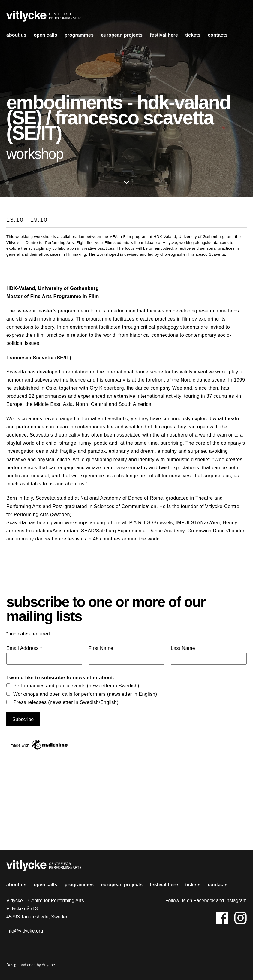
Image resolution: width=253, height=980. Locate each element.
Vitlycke (44, 18)
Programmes (79, 35)
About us (16, 35)
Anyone (48, 965)
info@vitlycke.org (25, 931)
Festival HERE (164, 35)
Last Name (183, 648)
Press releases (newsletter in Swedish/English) (66, 702)
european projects (122, 35)
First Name (101, 648)
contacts (218, 35)
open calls (45, 35)
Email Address (24, 648)
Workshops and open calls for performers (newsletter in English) (85, 694)
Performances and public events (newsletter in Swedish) (76, 686)
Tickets (193, 35)
